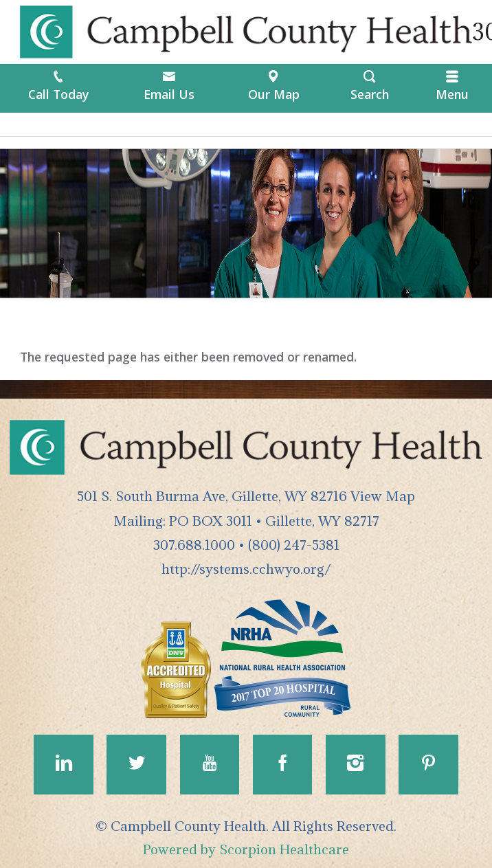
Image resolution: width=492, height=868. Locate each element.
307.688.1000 (194, 545)
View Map (383, 496)
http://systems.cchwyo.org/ (246, 569)
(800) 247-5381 (294, 545)
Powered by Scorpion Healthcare (246, 849)
